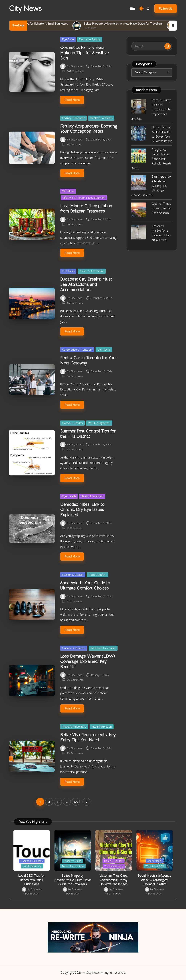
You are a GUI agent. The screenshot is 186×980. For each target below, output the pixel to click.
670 (76, 802)
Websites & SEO (155, 866)
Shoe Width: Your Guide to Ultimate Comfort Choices (85, 585)
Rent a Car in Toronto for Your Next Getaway (88, 360)
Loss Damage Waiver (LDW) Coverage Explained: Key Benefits (87, 661)
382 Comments (73, 71)
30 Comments (73, 680)
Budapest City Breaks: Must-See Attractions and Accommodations (87, 284)
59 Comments (72, 224)
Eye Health (69, 496)
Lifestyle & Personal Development (84, 198)
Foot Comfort (98, 575)
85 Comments (72, 144)
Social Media (154, 861)
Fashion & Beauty (90, 39)
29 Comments (72, 753)
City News (25, 9)
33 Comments (72, 449)
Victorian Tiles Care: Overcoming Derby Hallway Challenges (113, 880)
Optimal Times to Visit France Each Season (161, 208)
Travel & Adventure (92, 271)
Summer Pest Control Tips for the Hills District (88, 434)
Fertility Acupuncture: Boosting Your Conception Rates (89, 129)
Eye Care (68, 39)
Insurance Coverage (103, 648)
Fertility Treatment (73, 118)
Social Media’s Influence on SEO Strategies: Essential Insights (154, 880)
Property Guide (72, 861)
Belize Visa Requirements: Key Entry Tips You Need (88, 737)
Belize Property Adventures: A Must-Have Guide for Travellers (140, 24)
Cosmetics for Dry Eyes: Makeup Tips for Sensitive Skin (84, 53)
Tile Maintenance (114, 866)
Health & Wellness (101, 118)
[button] (166, 8)
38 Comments (72, 376)
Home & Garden (72, 423)
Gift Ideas (68, 191)
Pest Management (99, 423)
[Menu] (132, 9)
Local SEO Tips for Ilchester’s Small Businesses (56, 24)
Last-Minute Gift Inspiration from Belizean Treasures (86, 208)
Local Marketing (32, 866)
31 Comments (72, 528)
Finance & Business (74, 648)
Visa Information (102, 727)
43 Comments (72, 303)
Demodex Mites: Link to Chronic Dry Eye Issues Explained (82, 510)
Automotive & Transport (77, 350)
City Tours (68, 271)
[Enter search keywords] (152, 46)
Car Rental (104, 350)
